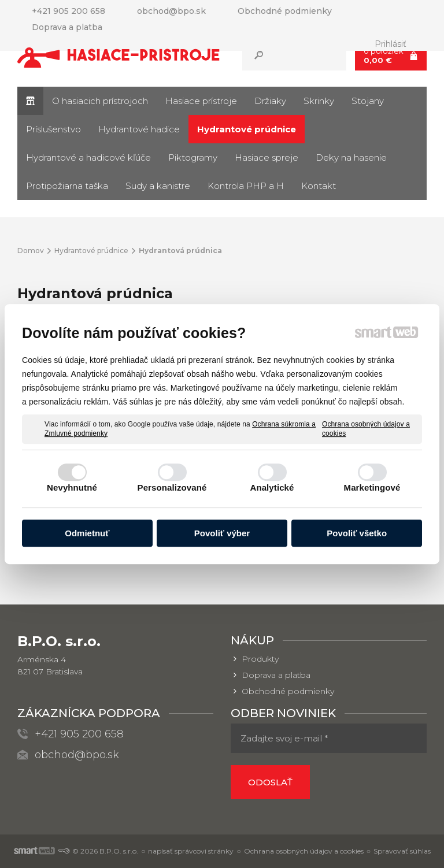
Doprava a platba (276, 675)
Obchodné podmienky (288, 691)
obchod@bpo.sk (77, 755)
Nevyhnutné (72, 487)
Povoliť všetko (357, 533)
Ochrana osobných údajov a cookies (366, 429)
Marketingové (372, 487)
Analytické (272, 487)
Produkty (260, 659)
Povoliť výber (222, 533)
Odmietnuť (87, 533)
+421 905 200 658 (79, 734)
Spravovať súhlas (402, 851)
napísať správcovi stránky (191, 851)
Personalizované (172, 487)
